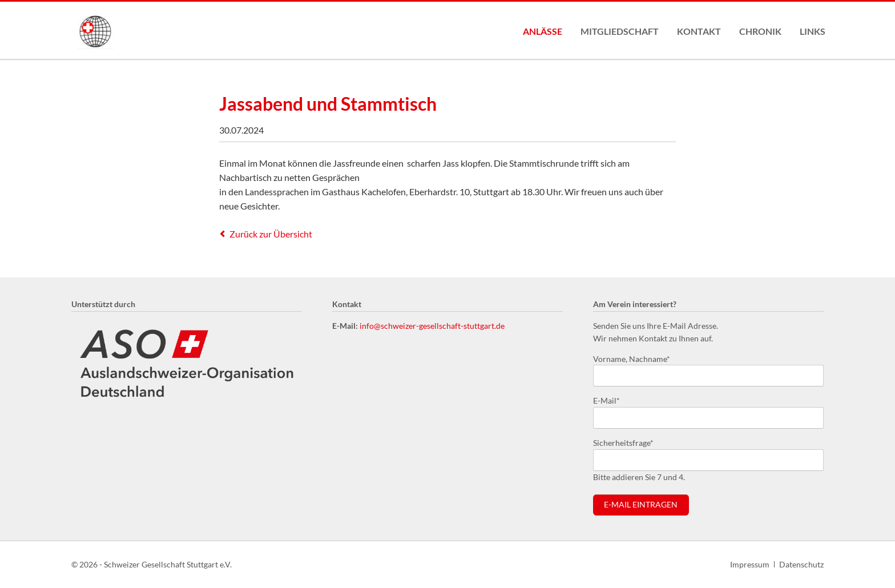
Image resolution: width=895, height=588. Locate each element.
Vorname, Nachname (632, 358)
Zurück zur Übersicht (271, 234)
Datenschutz (801, 564)
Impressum (750, 564)
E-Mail (611, 400)
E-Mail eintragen (641, 505)
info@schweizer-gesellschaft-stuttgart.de (432, 326)
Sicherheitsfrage (623, 442)
